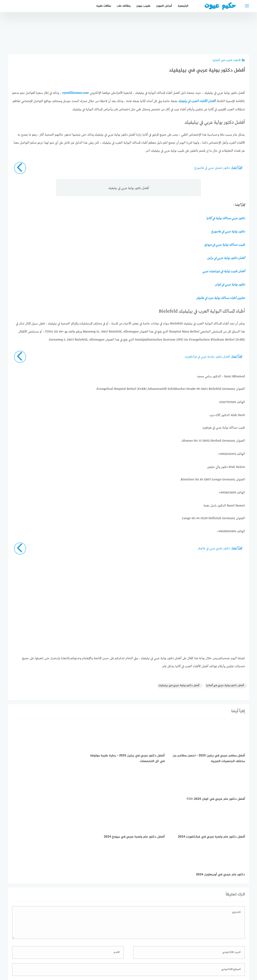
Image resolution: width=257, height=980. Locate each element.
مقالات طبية (104, 6)
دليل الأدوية (100, 956)
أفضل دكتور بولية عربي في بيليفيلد (179, 684)
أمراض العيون (164, 6)
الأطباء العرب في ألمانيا (229, 60)
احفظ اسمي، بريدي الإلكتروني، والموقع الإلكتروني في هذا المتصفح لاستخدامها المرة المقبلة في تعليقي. (178, 905)
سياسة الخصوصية (142, 956)
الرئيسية (183, 6)
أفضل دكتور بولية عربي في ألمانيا (225, 684)
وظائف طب (124, 6)
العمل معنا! (119, 956)
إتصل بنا (163, 956)
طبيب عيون (143, 6)
